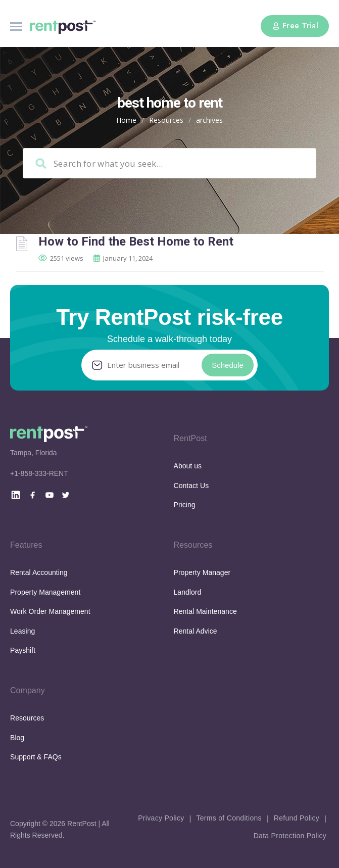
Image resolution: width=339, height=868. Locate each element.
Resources (166, 120)
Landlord (188, 592)
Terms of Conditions (229, 818)
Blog (17, 738)
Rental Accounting (39, 572)
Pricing (185, 505)
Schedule (228, 365)
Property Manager (202, 572)
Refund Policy (297, 818)
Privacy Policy (161, 818)
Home (126, 120)
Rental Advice (196, 631)
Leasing (22, 631)
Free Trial (295, 26)
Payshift (23, 650)
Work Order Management (50, 611)
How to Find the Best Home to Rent (136, 242)
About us (188, 466)
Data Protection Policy (290, 836)
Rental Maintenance (205, 611)
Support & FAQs (36, 757)
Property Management (45, 592)
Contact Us (191, 486)
